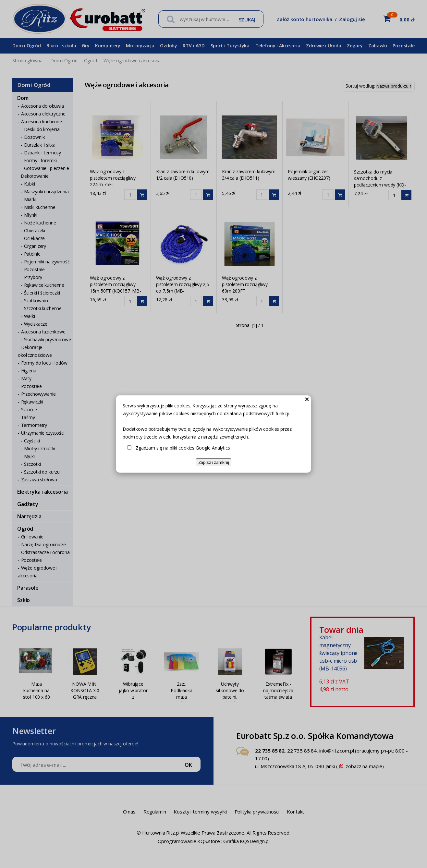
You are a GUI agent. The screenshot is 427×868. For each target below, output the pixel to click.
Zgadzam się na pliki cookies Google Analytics (183, 448)
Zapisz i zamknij (214, 462)
